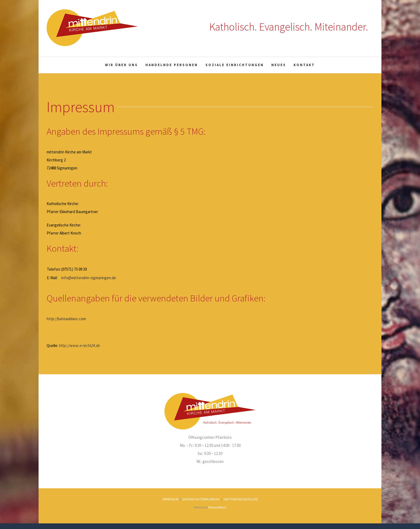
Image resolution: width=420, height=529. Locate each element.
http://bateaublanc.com (66, 319)
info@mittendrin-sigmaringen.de (89, 278)
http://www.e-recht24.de (79, 345)
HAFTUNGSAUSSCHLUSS (241, 499)
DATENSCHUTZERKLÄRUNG (201, 499)
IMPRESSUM (170, 499)
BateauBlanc (217, 507)
